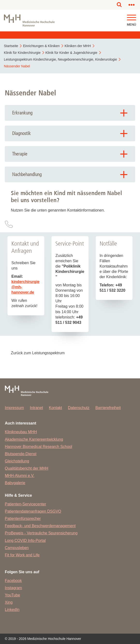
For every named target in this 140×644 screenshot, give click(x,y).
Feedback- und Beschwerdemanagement (40, 526)
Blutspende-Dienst (21, 454)
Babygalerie (15, 483)
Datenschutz (79, 408)
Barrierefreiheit (108, 408)
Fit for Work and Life (22, 555)
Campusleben (17, 548)
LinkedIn (12, 610)
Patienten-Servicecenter (26, 504)
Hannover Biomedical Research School (38, 447)
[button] (132, 18)
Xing (9, 602)
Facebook (13, 581)
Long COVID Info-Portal (25, 541)
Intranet (37, 408)
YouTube (12, 595)
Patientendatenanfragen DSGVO (33, 511)
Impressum (14, 408)
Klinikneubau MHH (21, 432)
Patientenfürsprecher (23, 519)
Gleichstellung (17, 461)
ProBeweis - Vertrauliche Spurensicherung (41, 533)
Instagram (13, 588)
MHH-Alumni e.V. (20, 476)
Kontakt (55, 408)
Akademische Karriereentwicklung (34, 439)
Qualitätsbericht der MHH (27, 468)
